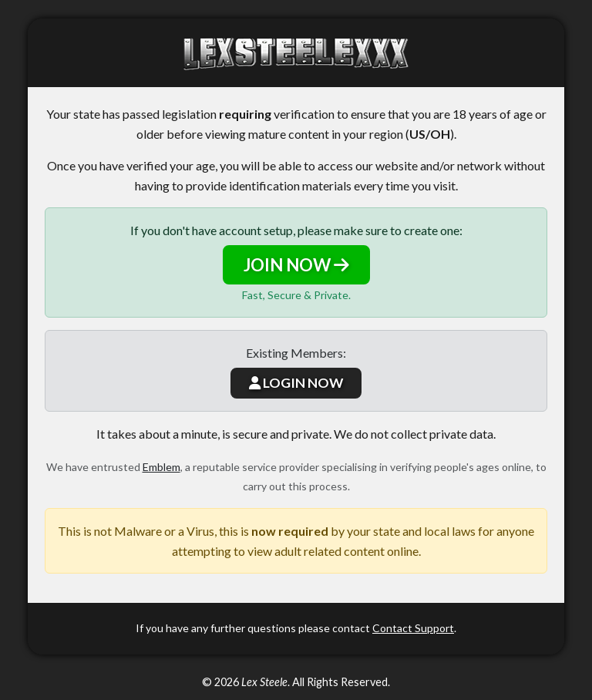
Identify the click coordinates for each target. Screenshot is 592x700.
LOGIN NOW (296, 383)
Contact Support (413, 628)
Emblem (161, 467)
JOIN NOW (296, 265)
